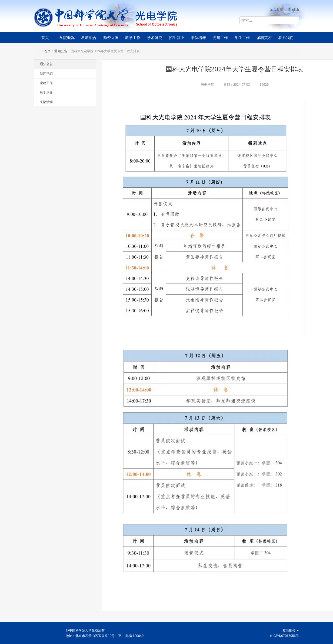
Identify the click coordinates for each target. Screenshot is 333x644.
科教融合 (89, 38)
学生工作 (242, 38)
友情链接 (291, 630)
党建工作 (220, 38)
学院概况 (67, 38)
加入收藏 (277, 10)
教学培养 (46, 93)
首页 (45, 38)
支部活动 (46, 102)
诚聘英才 (264, 38)
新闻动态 (46, 74)
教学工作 (133, 38)
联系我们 (286, 38)
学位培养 (198, 38)
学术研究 (155, 38)
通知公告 (61, 51)
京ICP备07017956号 (284, 636)
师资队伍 (111, 38)
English (294, 10)
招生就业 (177, 38)
